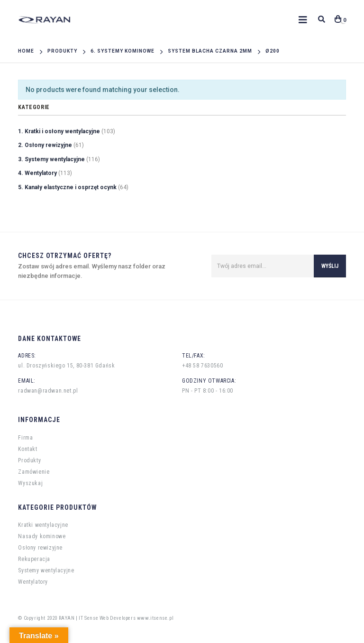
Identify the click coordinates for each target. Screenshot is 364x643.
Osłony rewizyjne (40, 548)
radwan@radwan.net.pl (48, 391)
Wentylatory (33, 582)
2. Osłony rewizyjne (45, 145)
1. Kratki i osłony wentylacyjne (59, 131)
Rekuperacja (34, 559)
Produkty (29, 460)
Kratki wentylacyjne (43, 525)
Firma (25, 438)
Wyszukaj (30, 483)
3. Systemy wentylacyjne (51, 159)
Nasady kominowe (42, 536)
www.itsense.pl (155, 618)
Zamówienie (34, 472)
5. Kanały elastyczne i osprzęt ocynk (67, 187)
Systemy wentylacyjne (46, 570)
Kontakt (27, 449)
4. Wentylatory (37, 173)
